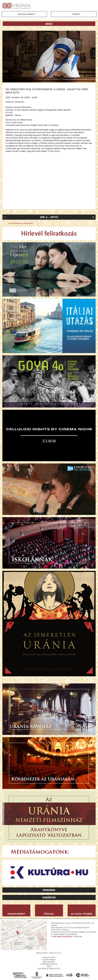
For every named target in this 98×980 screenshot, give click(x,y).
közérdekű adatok (49, 964)
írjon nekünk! (49, 962)
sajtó (49, 966)
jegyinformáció (49, 960)
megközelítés (49, 957)
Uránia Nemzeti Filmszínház (21, 223)
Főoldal (49, 914)
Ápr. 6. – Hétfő (49, 217)
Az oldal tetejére (82, 914)
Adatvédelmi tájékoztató (49, 969)
